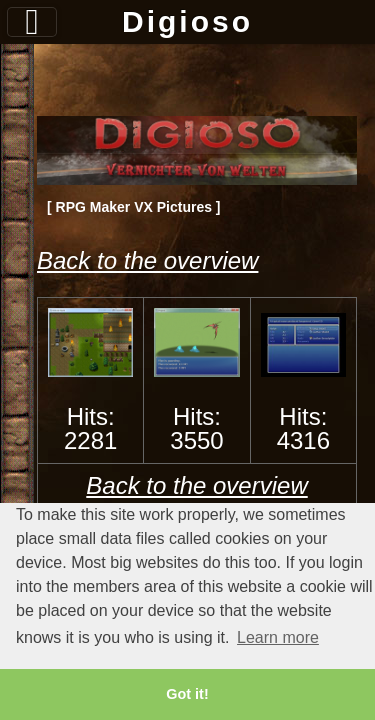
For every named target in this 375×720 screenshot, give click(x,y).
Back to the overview (147, 260)
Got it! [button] (187, 694)
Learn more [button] (278, 637)
